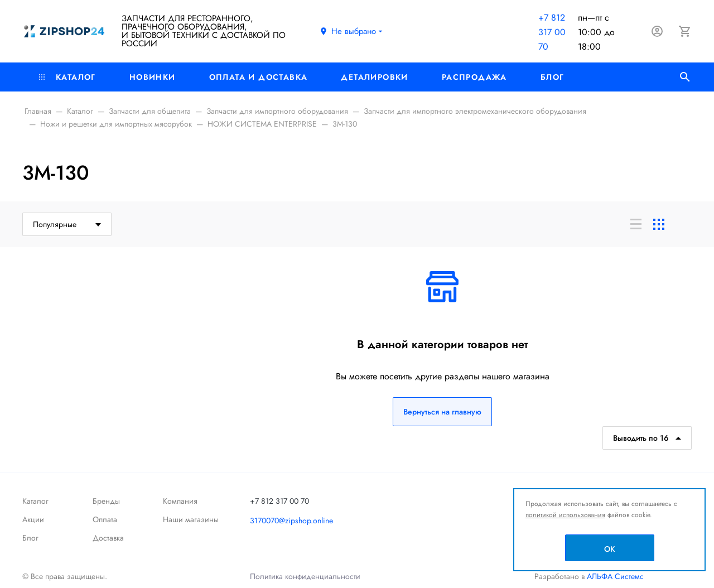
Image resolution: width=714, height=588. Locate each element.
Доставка (108, 538)
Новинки (153, 77)
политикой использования (565, 515)
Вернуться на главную (442, 412)
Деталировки (374, 77)
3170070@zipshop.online (291, 520)
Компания (180, 501)
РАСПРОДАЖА (474, 77)
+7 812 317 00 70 (552, 32)
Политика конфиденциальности (305, 576)
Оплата (105, 519)
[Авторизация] (657, 31)
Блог (553, 77)
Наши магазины (191, 519)
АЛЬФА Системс (614, 576)
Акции (33, 519)
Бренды (106, 501)
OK (610, 549)
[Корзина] (685, 31)
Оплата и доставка (259, 77)
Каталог (67, 77)
